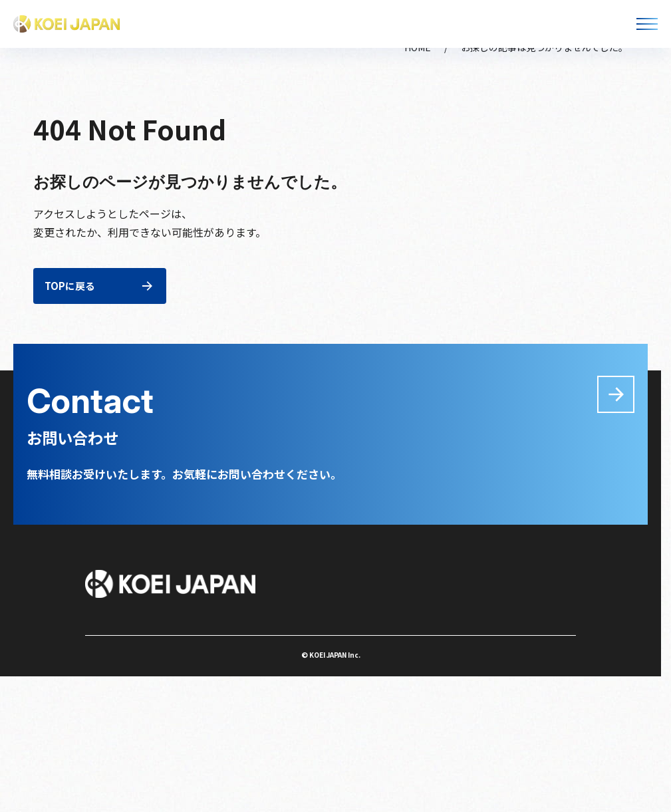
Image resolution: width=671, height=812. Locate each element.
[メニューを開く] (647, 24)
